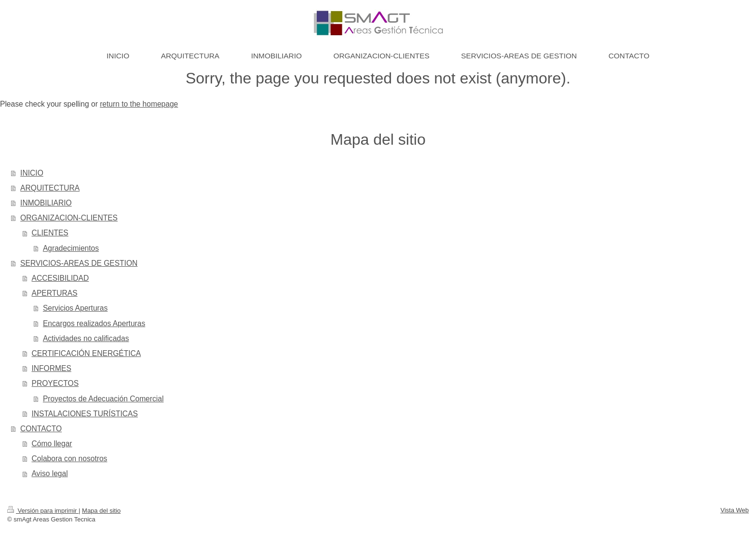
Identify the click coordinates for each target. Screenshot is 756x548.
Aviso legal (50, 473)
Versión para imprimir (43, 511)
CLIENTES (50, 233)
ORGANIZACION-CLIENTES (69, 218)
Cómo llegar (52, 444)
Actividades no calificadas (86, 338)
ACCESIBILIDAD (61, 278)
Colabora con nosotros (70, 459)
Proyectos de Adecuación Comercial (103, 399)
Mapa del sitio (101, 511)
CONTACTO (41, 429)
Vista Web (735, 510)
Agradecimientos (71, 248)
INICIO (32, 173)
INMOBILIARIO (46, 203)
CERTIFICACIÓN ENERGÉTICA (87, 353)
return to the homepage (139, 104)
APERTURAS (55, 293)
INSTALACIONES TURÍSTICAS (85, 414)
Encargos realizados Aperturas (94, 323)
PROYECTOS (55, 383)
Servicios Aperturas (75, 308)
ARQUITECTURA (50, 188)
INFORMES (52, 368)
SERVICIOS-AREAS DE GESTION (79, 263)
